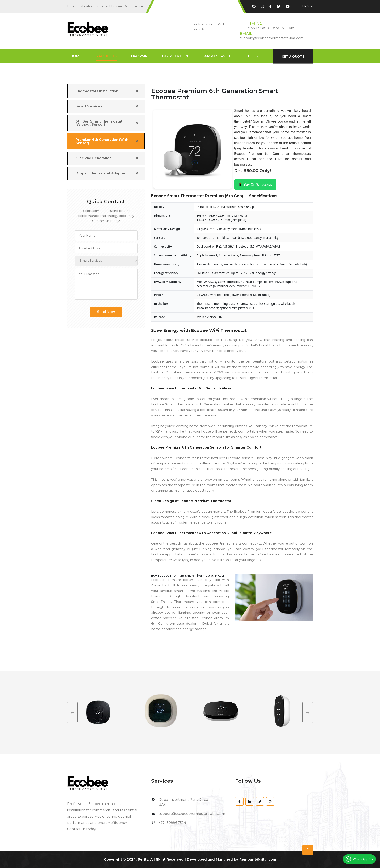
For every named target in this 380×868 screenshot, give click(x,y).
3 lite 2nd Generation (94, 158)
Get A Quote (293, 57)
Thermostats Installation (97, 91)
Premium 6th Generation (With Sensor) (102, 142)
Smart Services (218, 56)
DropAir (139, 56)
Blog (253, 56)
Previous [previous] (72, 712)
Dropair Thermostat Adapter (101, 173)
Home (76, 56)
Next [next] (308, 712)
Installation (175, 56)
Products (106, 56)
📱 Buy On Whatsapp (255, 184)
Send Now (106, 312)
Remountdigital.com (258, 859)
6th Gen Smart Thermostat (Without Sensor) (100, 123)
